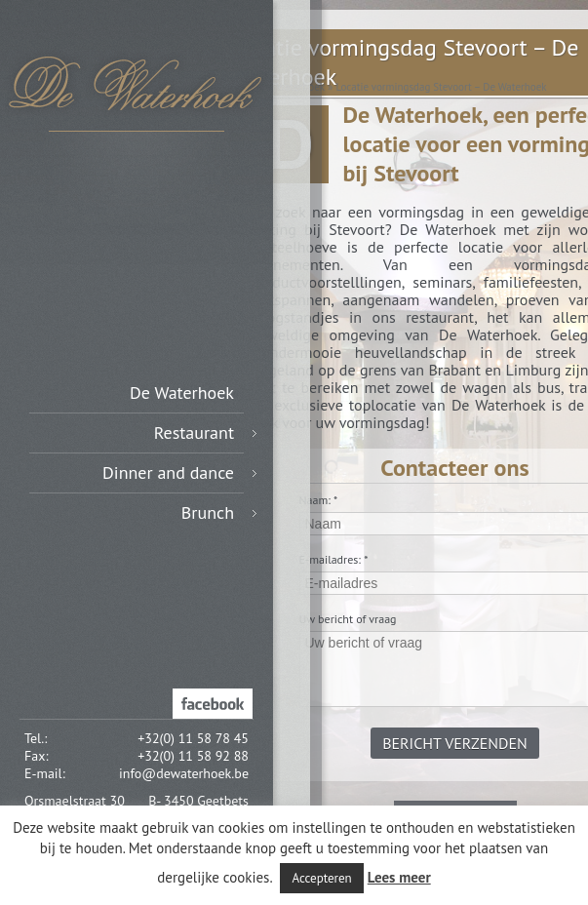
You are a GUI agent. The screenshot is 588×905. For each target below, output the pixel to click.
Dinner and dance (179, 472)
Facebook (213, 704)
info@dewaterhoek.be (184, 773)
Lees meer (399, 877)
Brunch (219, 512)
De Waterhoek (182, 393)
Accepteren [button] (321, 878)
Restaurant (205, 433)
